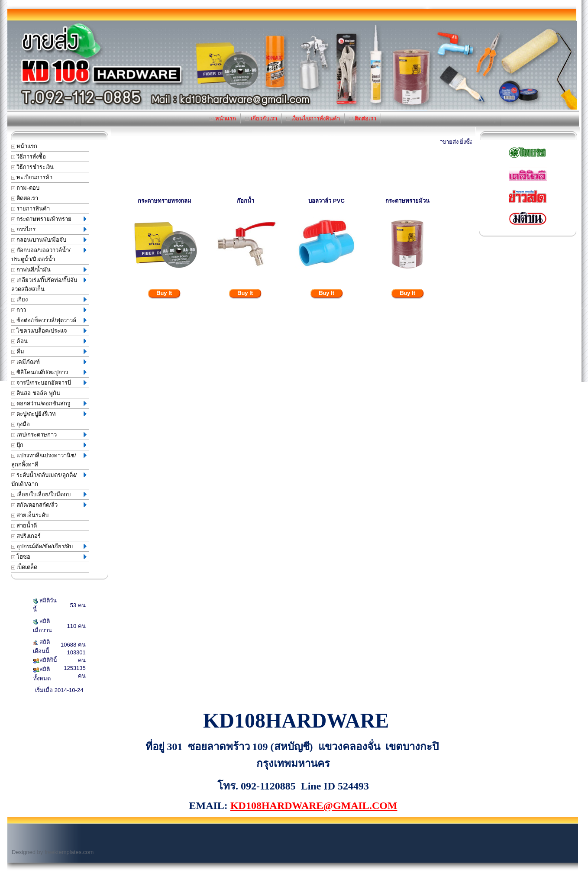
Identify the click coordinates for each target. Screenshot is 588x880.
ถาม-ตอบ (25, 188)
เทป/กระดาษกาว (49, 435)
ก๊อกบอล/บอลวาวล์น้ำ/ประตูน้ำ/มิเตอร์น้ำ (49, 255)
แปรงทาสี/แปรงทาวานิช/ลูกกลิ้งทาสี (49, 460)
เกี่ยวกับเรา (261, 118)
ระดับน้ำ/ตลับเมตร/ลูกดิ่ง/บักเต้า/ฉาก (49, 479)
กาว (49, 310)
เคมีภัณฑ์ (49, 362)
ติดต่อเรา (363, 118)
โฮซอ (49, 557)
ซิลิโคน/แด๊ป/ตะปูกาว (49, 372)
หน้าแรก (223, 118)
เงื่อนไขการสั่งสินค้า (313, 118)
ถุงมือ (21, 424)
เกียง (49, 299)
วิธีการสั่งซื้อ (29, 157)
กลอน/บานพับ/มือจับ (49, 240)
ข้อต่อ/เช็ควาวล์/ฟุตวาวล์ (49, 320)
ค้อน (49, 341)
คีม (49, 351)
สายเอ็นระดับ (30, 515)
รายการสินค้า (31, 209)
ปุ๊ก (49, 445)
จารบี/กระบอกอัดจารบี (49, 383)
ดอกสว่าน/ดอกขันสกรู (49, 403)
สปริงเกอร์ (26, 536)
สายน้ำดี (24, 526)
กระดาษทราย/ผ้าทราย (49, 219)
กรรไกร (49, 229)
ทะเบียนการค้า (32, 177)
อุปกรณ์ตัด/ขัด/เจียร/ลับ (49, 546)
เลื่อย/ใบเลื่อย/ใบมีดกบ (49, 494)
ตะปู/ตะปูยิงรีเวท (49, 414)
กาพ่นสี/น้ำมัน (49, 270)
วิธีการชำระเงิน (33, 167)
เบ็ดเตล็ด (24, 567)
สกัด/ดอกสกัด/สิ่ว (49, 505)
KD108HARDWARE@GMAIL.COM (314, 806)
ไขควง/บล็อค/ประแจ (49, 331)
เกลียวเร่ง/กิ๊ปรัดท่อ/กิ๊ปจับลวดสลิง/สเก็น (49, 285)
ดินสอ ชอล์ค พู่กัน (36, 393)
